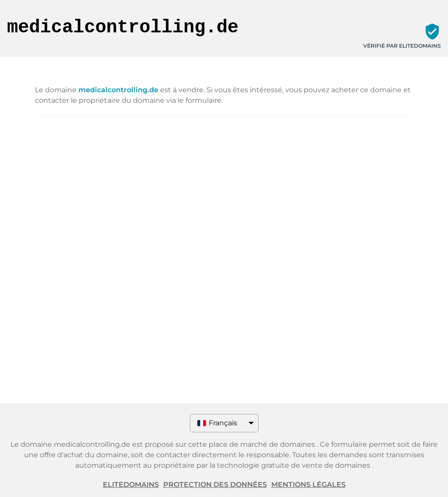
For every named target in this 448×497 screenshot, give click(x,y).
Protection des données (215, 485)
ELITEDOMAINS (131, 485)
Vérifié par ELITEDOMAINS (402, 46)
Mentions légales (308, 485)
